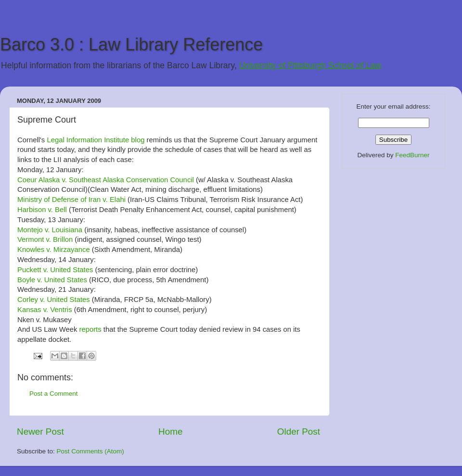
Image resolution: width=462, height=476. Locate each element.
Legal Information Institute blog (96, 140)
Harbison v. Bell (42, 210)
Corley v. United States (54, 300)
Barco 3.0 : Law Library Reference (131, 44)
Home (170, 432)
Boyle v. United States (53, 280)
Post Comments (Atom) (90, 451)
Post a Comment (54, 394)
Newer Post (40, 432)
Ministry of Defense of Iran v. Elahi (71, 200)
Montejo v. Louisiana (50, 230)
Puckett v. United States (55, 270)
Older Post (299, 432)
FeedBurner (412, 155)
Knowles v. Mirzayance (54, 250)
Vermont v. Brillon (45, 239)
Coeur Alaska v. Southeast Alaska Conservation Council (106, 180)
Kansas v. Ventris (45, 310)
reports (90, 329)
